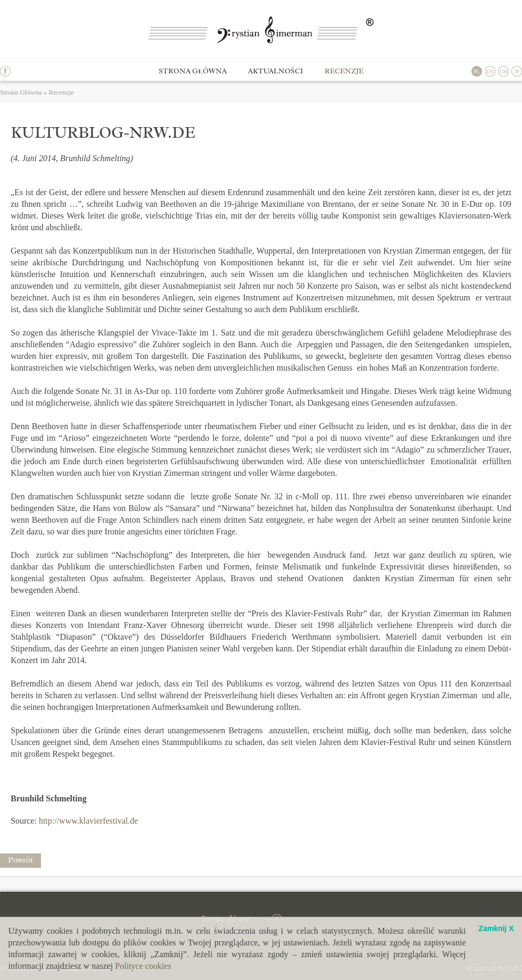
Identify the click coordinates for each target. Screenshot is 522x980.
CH (503, 72)
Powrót (20, 860)
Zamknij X (496, 929)
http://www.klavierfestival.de (88, 821)
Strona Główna (21, 92)
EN (490, 72)
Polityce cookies (143, 966)
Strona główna (193, 71)
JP (516, 72)
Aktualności (276, 71)
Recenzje (344, 71)
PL (477, 72)
